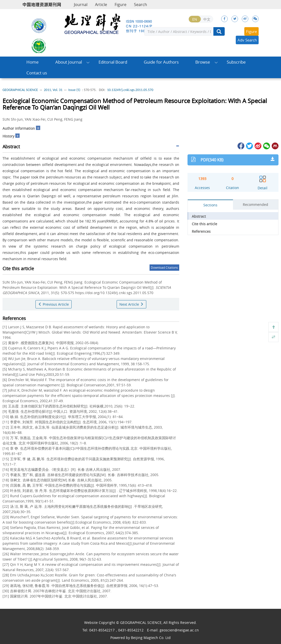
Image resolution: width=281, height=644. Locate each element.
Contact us (37, 73)
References (201, 231)
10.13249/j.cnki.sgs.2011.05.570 (130, 90)
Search (140, 5)
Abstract (199, 216)
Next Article (131, 304)
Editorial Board (113, 62)
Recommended (255, 204)
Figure (121, 5)
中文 (207, 19)
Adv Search (247, 40)
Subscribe (236, 62)
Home (33, 62)
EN (195, 19)
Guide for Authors (161, 62)
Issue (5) (74, 90)
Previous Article (54, 304)
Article (101, 5)
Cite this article (204, 224)
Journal (81, 5)
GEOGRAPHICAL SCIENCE (20, 90)
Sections (210, 205)
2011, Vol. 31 (53, 90)
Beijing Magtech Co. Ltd (151, 638)
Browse (203, 62)
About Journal (69, 62)
